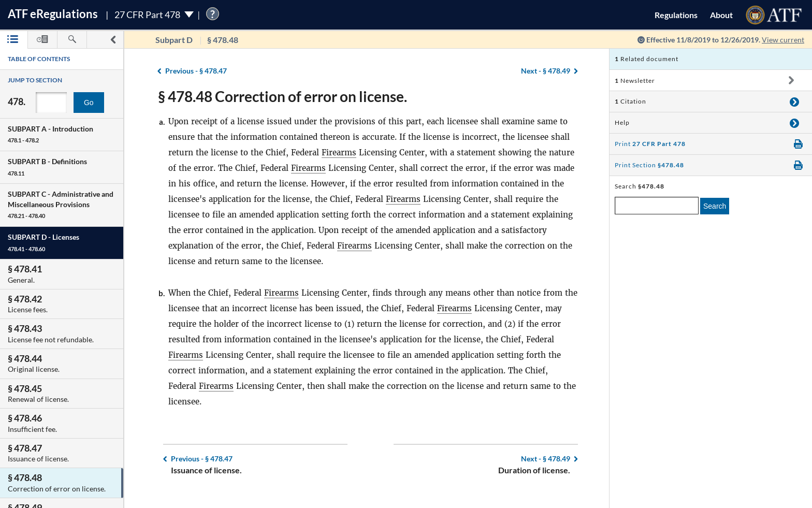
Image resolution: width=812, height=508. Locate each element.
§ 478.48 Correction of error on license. (282, 96)
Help (622, 122)
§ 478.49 (546, 71)
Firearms (339, 153)
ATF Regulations (53, 14)
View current (783, 40)
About (721, 15)
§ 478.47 (196, 71)
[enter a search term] (657, 206)
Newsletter (635, 81)
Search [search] (715, 206)
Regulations (676, 15)
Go (89, 103)
